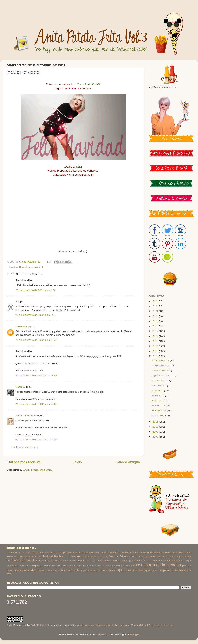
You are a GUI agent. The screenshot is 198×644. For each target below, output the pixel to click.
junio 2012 (158, 390)
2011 (156, 422)
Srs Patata (103, 557)
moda (56, 565)
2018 (156, 326)
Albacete (12, 553)
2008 (156, 437)
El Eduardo (128, 553)
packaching (116, 566)
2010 (156, 427)
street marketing (137, 570)
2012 (156, 356)
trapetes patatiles (171, 570)
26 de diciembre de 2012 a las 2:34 (36, 315)
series (104, 570)
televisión (153, 570)
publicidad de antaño (47, 571)
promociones (14, 570)
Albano (21, 553)
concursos (71, 561)
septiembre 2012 (161, 375)
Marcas (36, 557)
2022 (156, 306)
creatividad (83, 561)
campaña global (183, 557)
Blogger (134, 634)
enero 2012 (158, 415)
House (182, 553)
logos (189, 561)
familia (138, 561)
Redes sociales (65, 556)
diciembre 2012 (161, 360)
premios (187, 566)
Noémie (20, 387)
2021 (156, 311)
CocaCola (51, 553)
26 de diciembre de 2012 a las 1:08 (36, 290)
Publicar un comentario (25, 447)
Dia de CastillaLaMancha (87, 553)
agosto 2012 (159, 380)
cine (49, 561)
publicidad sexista (91, 571)
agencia (163, 557)
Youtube (153, 557)
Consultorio (26, 267)
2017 (156, 331)
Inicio (78, 462)
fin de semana (151, 561)
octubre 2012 (159, 371)
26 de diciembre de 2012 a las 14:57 (36, 375)
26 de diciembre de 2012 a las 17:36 (36, 404)
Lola (29, 557)
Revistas (81, 557)
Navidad (38, 267)
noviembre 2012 (161, 365)
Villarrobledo (129, 556)
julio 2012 (157, 386)
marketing (12, 566)
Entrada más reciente (24, 462)
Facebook (140, 553)
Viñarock (143, 557)
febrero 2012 (159, 410)
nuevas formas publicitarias (75, 566)
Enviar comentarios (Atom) (38, 470)
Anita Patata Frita (26, 415)
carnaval (28, 560)
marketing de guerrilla (31, 566)
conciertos (58, 561)
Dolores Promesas (111, 553)
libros (182, 561)
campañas (14, 560)
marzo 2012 (159, 406)
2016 (156, 336)
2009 (156, 432)
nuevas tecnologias (99, 566)
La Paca (21, 557)
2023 (156, 301)
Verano (114, 556)
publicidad (29, 570)
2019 (156, 321)
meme (48, 566)
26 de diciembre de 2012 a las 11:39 (36, 340)
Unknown (21, 327)
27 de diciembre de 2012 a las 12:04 (36, 440)
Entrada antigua (127, 462)
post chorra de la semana (158, 565)
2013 (156, 351)
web (9, 574)
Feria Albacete (156, 553)
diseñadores (104, 561)
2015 (156, 341)
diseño (116, 561)
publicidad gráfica (70, 570)
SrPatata (92, 557)
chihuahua (40, 561)
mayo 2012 (158, 395)
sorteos (112, 571)
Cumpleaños (65, 553)
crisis (93, 561)
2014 (156, 346)
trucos (188, 570)
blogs (171, 557)
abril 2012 (158, 400)
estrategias (127, 561)
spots (122, 570)
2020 (156, 316)
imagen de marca (169, 561)
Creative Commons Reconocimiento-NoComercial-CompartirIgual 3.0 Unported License (123, 625)
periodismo (128, 566)
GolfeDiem (171, 553)
